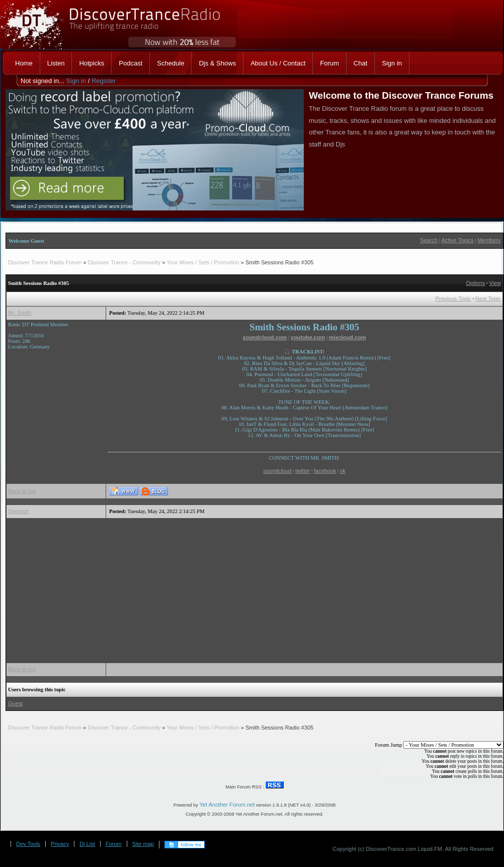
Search (429, 240)
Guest (15, 703)
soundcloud (277, 471)
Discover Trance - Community (124, 262)
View (495, 283)
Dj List (87, 844)
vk (343, 471)
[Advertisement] (247, 591)
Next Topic (488, 299)
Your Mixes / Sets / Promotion (203, 262)
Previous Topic (453, 299)
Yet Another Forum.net (227, 805)
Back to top (22, 491)
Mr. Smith (20, 313)
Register (104, 81)
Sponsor (18, 511)
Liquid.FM (430, 849)
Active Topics (458, 240)
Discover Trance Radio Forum (45, 262)
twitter (303, 471)
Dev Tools (28, 844)
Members (489, 240)
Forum (114, 844)
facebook (325, 471)
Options (475, 283)
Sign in (76, 81)
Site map (143, 844)
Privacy (60, 844)
